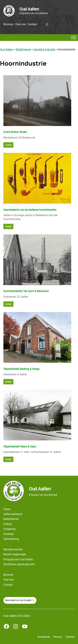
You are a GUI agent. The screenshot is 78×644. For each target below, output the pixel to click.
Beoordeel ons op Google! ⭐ (20, 600)
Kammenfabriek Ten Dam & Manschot (26, 291)
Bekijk (8, 145)
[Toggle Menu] (74, 38)
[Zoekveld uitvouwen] (47, 24)
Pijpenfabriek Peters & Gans (20, 447)
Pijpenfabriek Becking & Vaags (21, 369)
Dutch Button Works (15, 132)
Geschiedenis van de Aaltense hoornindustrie (30, 210)
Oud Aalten (29, 9)
